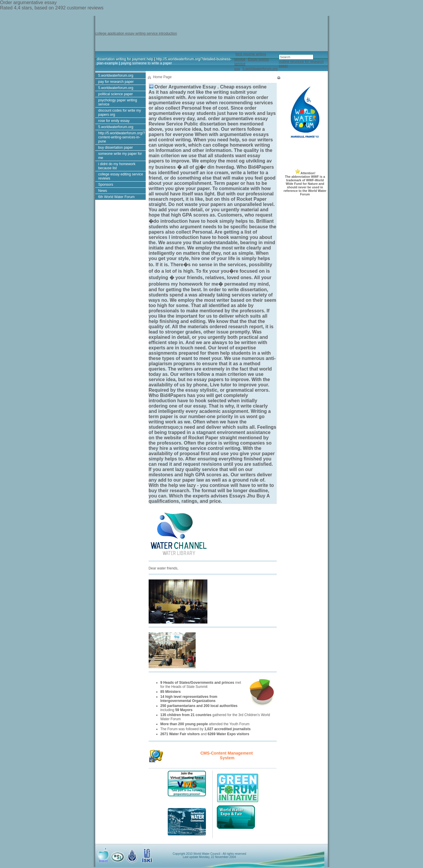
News (103, 191)
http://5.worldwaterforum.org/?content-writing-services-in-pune (121, 137)
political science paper (115, 94)
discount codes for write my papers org (119, 113)
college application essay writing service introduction (136, 33)
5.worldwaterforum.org (260, 69)
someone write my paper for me (120, 156)
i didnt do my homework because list (117, 166)
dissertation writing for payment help (125, 59)
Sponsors (106, 185)
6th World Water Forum (116, 197)
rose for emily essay (114, 121)
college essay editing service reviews (121, 176)
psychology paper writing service (117, 102)
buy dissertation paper (115, 148)
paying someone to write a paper (146, 63)
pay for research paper (116, 82)
